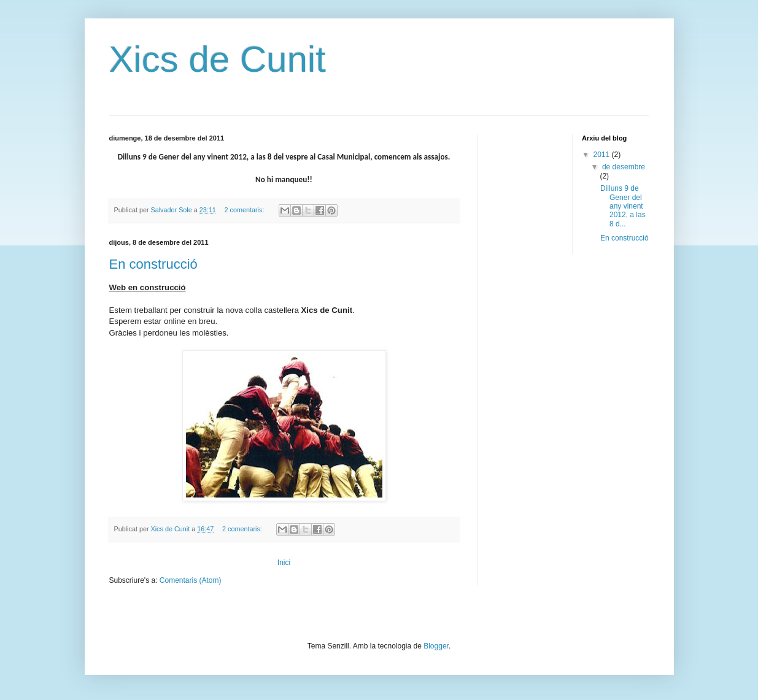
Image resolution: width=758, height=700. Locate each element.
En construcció (153, 264)
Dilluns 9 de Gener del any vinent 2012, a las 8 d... (623, 206)
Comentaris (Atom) (191, 580)
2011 (603, 155)
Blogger (436, 646)
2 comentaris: (246, 210)
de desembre (624, 167)
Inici (284, 563)
